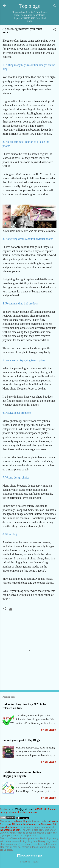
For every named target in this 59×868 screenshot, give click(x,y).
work (8, 821)
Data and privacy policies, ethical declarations (29, 811)
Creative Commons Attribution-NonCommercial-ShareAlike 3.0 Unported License (29, 824)
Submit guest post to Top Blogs (21, 740)
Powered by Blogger (29, 856)
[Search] (55, 6)
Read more (49, 730)
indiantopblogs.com (10, 830)
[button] (55, 30)
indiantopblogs (21, 821)
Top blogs (29, 6)
